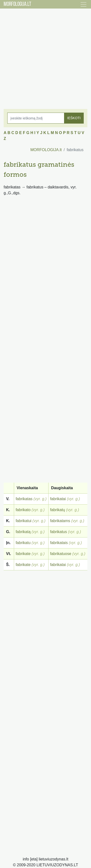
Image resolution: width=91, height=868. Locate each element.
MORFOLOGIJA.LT (17, 4)
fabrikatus (58, 532)
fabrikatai (58, 499)
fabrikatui (23, 521)
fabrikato (23, 510)
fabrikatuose (61, 554)
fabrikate (23, 554)
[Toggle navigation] (83, 4)
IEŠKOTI (74, 118)
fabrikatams (60, 521)
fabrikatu (23, 543)
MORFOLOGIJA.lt (46, 150)
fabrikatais (59, 543)
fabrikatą (23, 532)
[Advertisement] (45, 55)
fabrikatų (57, 510)
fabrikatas (24, 499)
